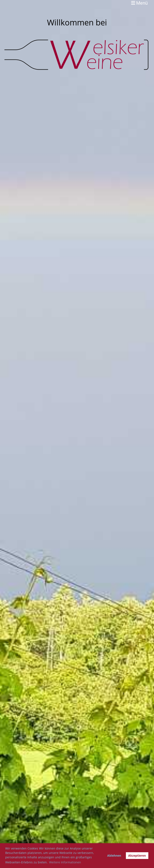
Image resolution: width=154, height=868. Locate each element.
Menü (139, 3)
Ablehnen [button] (114, 855)
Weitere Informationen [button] (65, 862)
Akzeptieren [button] (137, 855)
